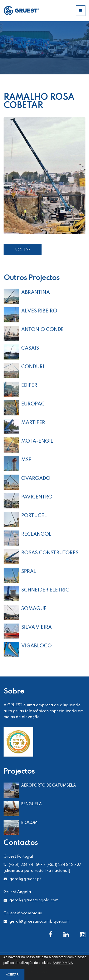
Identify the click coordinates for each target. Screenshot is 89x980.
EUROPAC (34, 418)
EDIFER (31, 401)
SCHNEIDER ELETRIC (45, 583)
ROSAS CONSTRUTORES (49, 550)
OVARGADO (37, 484)
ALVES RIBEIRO (40, 336)
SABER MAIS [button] (63, 963)
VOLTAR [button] (23, 250)
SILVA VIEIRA (37, 616)
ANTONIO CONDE (43, 352)
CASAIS (32, 369)
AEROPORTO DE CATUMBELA (49, 785)
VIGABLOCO (37, 632)
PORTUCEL (35, 517)
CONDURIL (35, 385)
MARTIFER (34, 434)
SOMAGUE (35, 599)
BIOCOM (29, 823)
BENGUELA (31, 804)
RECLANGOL (37, 533)
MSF (28, 467)
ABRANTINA (36, 319)
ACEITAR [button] (12, 975)
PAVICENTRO (38, 500)
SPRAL (30, 566)
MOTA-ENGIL (38, 451)
